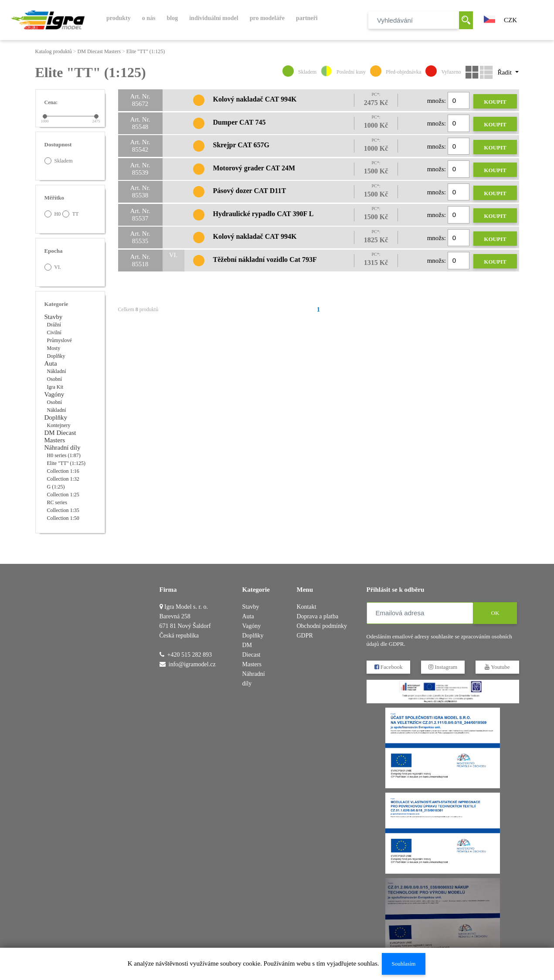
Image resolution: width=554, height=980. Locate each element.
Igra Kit (55, 387)
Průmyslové (59, 340)
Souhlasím (403, 964)
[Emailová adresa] (420, 613)
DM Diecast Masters (99, 51)
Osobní (55, 379)
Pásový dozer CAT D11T (250, 191)
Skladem (59, 161)
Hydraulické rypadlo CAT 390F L (263, 214)
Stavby (54, 317)
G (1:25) (56, 487)
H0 (53, 214)
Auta (51, 363)
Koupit (495, 102)
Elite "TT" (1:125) (146, 51)
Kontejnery (59, 425)
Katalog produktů (54, 51)
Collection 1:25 (63, 495)
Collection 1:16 (63, 471)
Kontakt (307, 607)
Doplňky (56, 356)
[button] (489, 18)
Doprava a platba (318, 616)
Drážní (54, 325)
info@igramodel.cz (192, 664)
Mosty (54, 348)
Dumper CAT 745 (240, 122)
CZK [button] (510, 20)
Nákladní (57, 371)
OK (495, 613)
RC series (57, 502)
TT (70, 214)
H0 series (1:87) (64, 455)
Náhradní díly (63, 448)
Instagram (442, 667)
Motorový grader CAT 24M (254, 168)
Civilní (54, 332)
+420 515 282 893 (190, 655)
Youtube (497, 667)
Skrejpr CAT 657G (241, 145)
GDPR (305, 636)
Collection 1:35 (63, 510)
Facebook (388, 667)
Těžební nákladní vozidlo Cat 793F (265, 259)
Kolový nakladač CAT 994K (255, 99)
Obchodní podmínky (322, 626)
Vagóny (54, 394)
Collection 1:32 (63, 479)
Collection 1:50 (63, 518)
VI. (53, 267)
